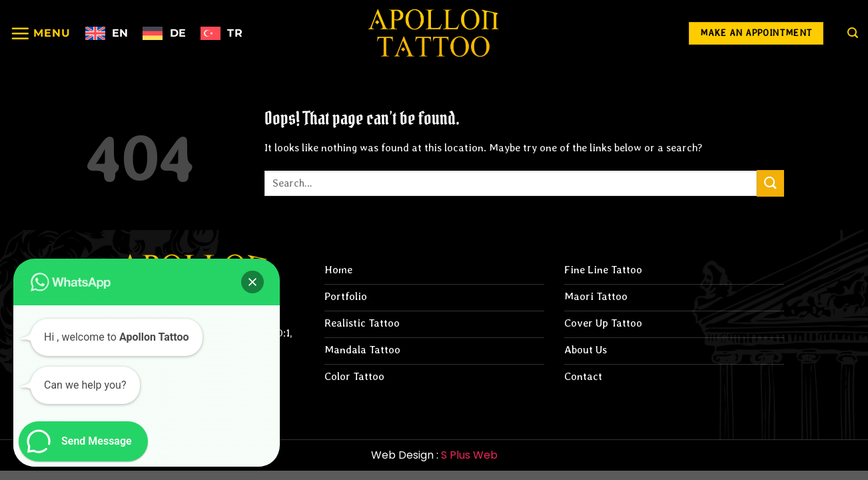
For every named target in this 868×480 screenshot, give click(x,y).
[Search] (853, 33)
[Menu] (40, 33)
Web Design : (434, 455)
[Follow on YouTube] (658, 33)
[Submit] (770, 183)
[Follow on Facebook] (621, 33)
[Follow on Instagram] (583, 33)
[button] (252, 282)
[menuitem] (107, 33)
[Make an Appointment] (756, 33)
